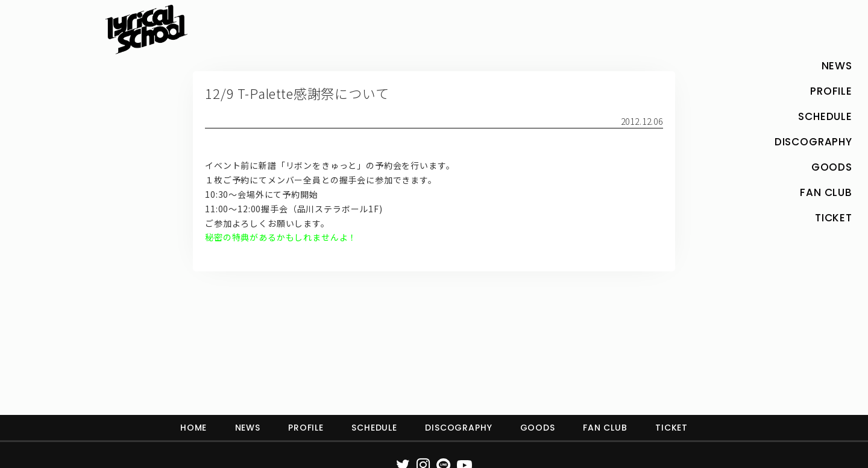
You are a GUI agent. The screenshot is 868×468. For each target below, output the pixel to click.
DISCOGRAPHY (458, 428)
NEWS (248, 428)
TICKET (671, 428)
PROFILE (306, 428)
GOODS (538, 428)
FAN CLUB (605, 428)
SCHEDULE (374, 428)
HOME (193, 428)
